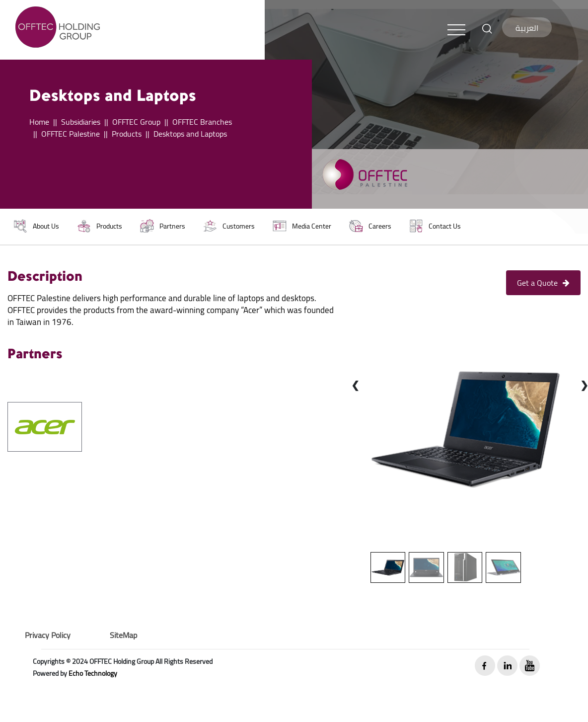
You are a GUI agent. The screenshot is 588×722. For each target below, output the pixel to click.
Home (39, 122)
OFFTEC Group (136, 122)
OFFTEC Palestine (71, 134)
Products (127, 134)
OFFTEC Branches (202, 122)
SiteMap (123, 635)
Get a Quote (543, 283)
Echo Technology (93, 673)
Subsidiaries (81, 122)
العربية (527, 28)
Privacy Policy (48, 635)
